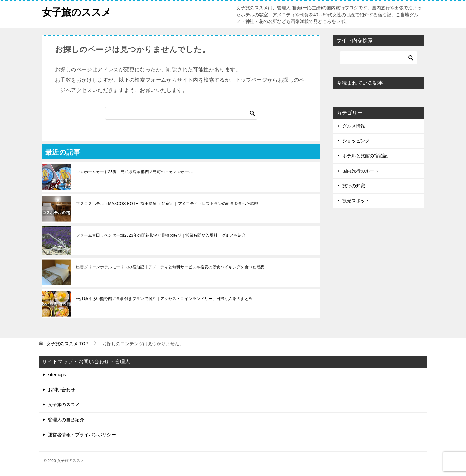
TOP (67, 344)
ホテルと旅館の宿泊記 (365, 156)
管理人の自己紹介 (66, 420)
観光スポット (356, 201)
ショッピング (356, 141)
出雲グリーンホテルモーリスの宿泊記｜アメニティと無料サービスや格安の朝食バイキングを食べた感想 (170, 267)
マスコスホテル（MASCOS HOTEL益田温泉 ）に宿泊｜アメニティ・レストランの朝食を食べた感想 (167, 204)
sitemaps (57, 375)
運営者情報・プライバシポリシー (82, 435)
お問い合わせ (61, 390)
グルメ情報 (354, 126)
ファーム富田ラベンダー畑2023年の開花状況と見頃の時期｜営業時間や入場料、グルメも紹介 (161, 235)
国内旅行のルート (361, 171)
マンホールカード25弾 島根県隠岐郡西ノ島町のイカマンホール (134, 172)
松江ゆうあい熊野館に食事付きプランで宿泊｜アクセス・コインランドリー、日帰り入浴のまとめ (164, 299)
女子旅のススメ (77, 11)
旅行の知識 (354, 186)
